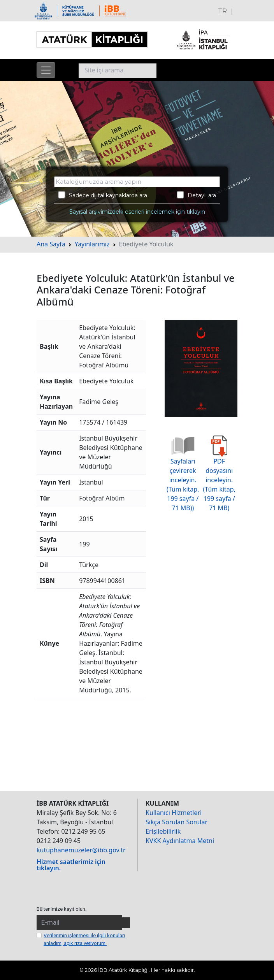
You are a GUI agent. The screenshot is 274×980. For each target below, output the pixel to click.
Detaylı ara (196, 195)
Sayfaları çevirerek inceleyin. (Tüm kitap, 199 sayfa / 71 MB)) (183, 477)
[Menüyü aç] (46, 70)
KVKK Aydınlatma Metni (180, 841)
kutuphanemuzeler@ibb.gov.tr (81, 850)
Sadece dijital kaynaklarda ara (103, 195)
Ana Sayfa (51, 244)
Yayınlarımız (92, 244)
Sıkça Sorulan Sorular (177, 822)
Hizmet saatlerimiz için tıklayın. (71, 865)
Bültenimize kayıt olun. (61, 909)
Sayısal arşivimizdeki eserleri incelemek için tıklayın (137, 212)
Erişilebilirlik (163, 831)
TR (222, 11)
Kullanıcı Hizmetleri (174, 813)
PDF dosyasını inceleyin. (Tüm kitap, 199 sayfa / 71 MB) (219, 477)
